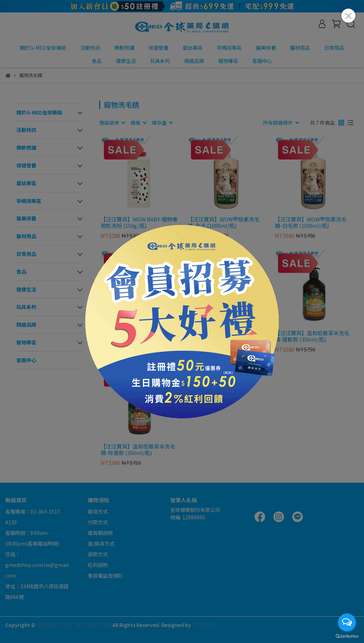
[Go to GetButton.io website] (347, 636)
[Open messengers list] (347, 622)
